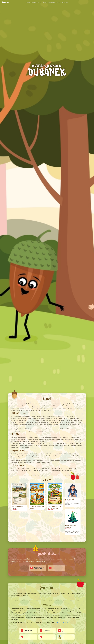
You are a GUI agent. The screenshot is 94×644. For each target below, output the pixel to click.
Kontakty (65, 2)
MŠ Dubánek (5, 2)
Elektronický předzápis (65, 622)
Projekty (58, 2)
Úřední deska (35, 2)
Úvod (28, 2)
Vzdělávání (51, 2)
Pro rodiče (43, 2)
